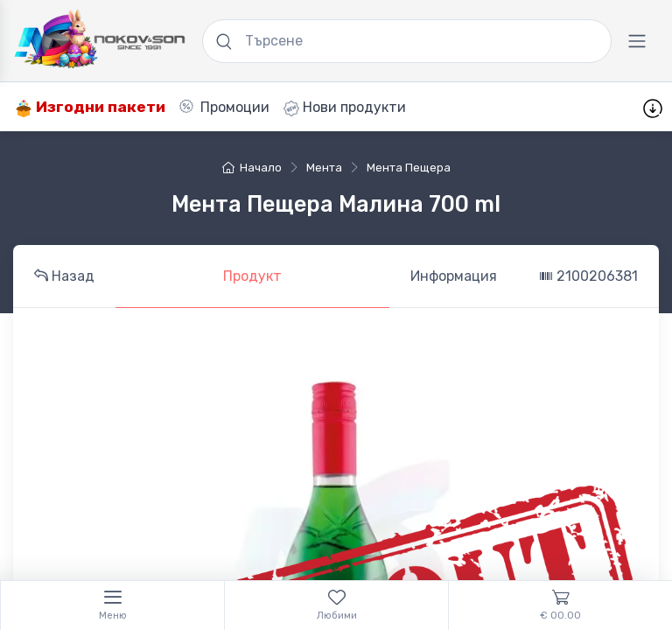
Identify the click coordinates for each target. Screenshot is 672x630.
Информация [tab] (454, 276)
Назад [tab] (64, 276)
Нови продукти (345, 108)
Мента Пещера (409, 168)
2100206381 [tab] (588, 276)
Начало (252, 168)
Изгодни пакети (90, 107)
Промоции (224, 107)
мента (324, 168)
